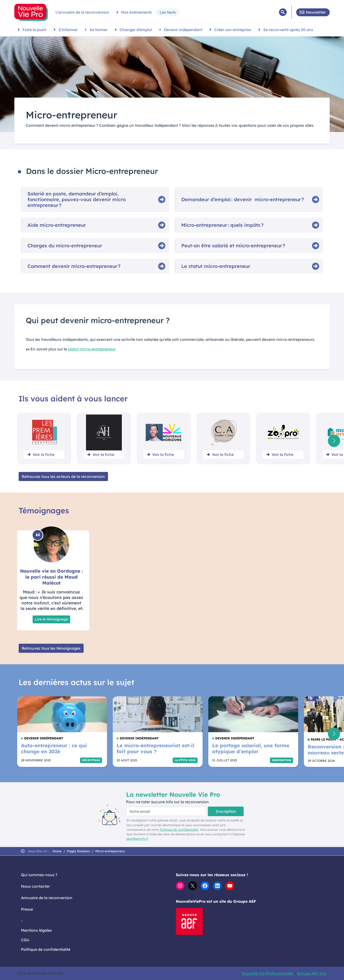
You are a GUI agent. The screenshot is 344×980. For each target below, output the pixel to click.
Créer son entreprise (233, 30)
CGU (25, 940)
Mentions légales (36, 930)
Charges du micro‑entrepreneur (65, 246)
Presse (27, 909)
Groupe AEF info (312, 973)
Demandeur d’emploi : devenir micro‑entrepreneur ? (243, 199)
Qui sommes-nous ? (39, 875)
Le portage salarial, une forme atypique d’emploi (251, 748)
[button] (334, 441)
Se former (99, 30)
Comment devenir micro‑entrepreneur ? (74, 266)
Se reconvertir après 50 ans (288, 30)
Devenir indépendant (183, 30)
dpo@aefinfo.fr (137, 839)
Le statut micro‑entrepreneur (216, 266)
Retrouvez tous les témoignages (51, 648)
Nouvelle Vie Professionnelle (267, 973)
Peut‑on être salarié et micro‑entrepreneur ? (233, 246)
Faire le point (34, 30)
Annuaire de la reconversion (47, 898)
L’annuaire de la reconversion (82, 12)
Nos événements (137, 12)
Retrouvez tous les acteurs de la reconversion (63, 476)
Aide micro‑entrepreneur (57, 225)
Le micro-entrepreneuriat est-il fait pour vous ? (155, 748)
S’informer (68, 30)
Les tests (168, 12)
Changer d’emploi (136, 30)
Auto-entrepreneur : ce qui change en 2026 (54, 748)
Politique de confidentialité (179, 830)
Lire (51, 619)
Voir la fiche (44, 454)
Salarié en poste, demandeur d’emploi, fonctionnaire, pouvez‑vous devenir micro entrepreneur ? (77, 199)
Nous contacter (35, 886)
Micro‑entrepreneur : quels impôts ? (222, 225)
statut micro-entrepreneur (92, 349)
